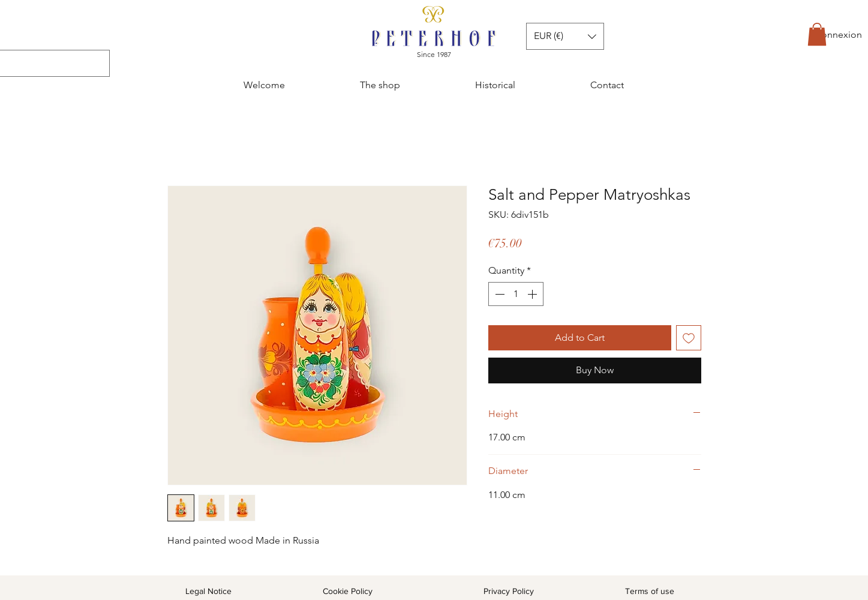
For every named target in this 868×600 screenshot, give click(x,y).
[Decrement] (498, 294)
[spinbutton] (516, 294)
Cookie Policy (348, 591)
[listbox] (565, 36)
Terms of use (650, 591)
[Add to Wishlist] (689, 338)
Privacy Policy (509, 591)
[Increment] (533, 294)
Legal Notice (208, 591)
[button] (817, 34)
